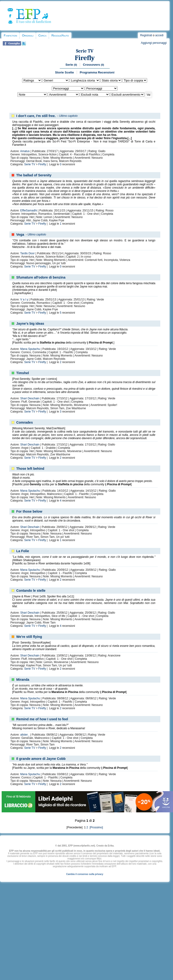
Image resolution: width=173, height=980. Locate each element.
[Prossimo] (96, 827)
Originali (28, 35)
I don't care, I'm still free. (36, 116)
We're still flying (29, 637)
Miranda (23, 680)
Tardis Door (27, 253)
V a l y (24, 300)
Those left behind (30, 469)
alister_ (25, 735)
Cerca (42, 35)
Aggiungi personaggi (154, 43)
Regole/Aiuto (60, 35)
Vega (20, 235)
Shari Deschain (30, 398)
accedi (159, 35)
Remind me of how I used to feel (42, 719)
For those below (29, 511)
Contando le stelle (31, 591)
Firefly (85, 58)
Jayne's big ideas (30, 324)
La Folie (23, 551)
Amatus (25, 151)
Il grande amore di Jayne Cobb (41, 759)
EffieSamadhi (29, 211)
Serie (71, 65)
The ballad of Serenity (34, 175)
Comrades (24, 422)
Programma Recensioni (97, 72)
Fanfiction (10, 35)
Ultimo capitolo (68, 116)
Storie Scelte (64, 72)
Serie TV (85, 51)
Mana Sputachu (30, 349)
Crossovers (93, 65)
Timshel (23, 373)
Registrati (146, 35)
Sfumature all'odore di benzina (41, 277)
